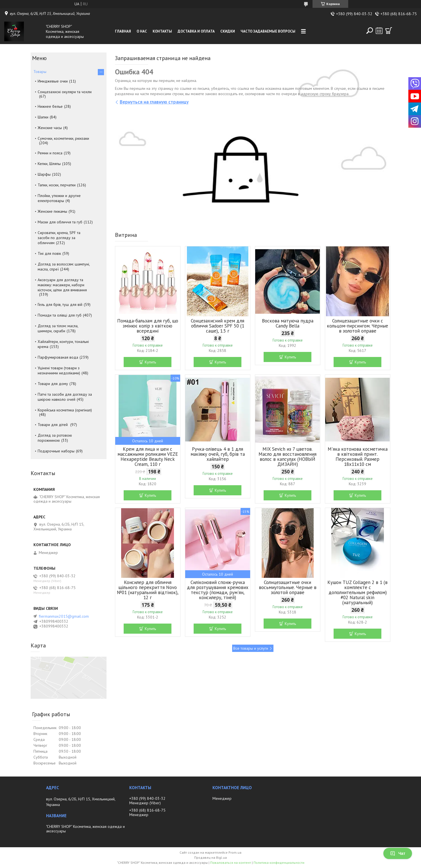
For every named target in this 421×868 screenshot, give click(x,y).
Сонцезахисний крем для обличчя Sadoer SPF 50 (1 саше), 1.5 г (218, 326)
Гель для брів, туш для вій (60, 304)
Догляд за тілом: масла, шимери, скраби (58, 328)
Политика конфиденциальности (279, 863)
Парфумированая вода (58, 357)
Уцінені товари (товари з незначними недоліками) (59, 370)
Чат (398, 853)
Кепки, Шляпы (49, 164)
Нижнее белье (50, 106)
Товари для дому (53, 384)
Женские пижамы (52, 211)
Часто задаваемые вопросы (268, 31)
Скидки (228, 31)
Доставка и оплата (196, 31)
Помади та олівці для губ (60, 315)
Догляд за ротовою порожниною (55, 438)
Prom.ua (235, 852)
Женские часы (50, 128)
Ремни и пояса (50, 153)
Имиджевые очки (53, 81)
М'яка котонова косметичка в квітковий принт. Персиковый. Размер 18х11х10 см (358, 457)
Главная (123, 31)
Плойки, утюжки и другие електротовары (59, 198)
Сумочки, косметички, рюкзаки (63, 138)
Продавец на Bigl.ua (210, 857)
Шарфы (44, 174)
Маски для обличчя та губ (60, 222)
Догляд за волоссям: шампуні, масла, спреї (64, 267)
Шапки (43, 117)
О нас (142, 31)
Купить (150, 362)
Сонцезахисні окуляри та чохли (65, 92)
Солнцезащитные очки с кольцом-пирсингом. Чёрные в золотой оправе (357, 326)
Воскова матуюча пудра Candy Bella (288, 323)
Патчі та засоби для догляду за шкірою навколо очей (65, 397)
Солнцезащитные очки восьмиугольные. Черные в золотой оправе (288, 587)
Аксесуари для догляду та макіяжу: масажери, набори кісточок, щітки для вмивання (62, 285)
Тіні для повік (49, 253)
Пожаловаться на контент (231, 863)
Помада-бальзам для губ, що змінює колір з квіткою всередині (148, 326)
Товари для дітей (53, 425)
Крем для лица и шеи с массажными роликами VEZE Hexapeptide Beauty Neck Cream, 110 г (148, 457)
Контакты (162, 31)
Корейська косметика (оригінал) (65, 410)
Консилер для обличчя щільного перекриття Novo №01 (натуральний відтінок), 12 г (148, 590)
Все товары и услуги (251, 648)
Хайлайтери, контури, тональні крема (63, 344)
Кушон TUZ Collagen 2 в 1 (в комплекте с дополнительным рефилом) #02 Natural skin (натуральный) (357, 592)
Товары (40, 72)
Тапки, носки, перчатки (57, 185)
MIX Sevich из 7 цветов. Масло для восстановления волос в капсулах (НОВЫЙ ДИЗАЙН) (288, 457)
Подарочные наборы (56, 451)
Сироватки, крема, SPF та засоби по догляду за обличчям (59, 238)
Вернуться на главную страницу (154, 102)
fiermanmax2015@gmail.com (64, 616)
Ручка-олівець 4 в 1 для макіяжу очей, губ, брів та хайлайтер (218, 454)
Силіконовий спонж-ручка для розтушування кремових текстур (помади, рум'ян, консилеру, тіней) (218, 590)
